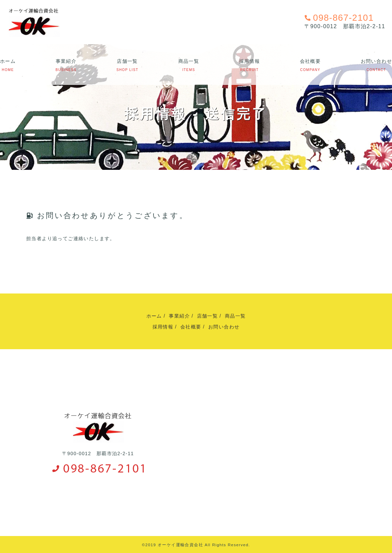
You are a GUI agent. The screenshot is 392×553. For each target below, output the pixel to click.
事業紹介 (66, 61)
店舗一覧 (127, 61)
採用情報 (250, 61)
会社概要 (310, 61)
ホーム (8, 61)
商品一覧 (189, 61)
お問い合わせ (376, 61)
